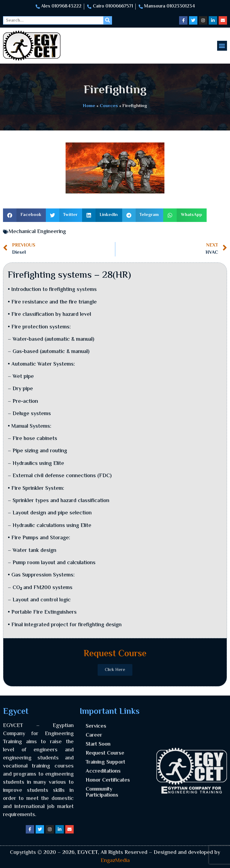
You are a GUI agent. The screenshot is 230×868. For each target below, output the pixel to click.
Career (94, 735)
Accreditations (103, 771)
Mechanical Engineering (37, 232)
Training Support (105, 762)
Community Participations (102, 792)
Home (89, 106)
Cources (109, 106)
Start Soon (98, 744)
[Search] (108, 20)
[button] (222, 46)
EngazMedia (115, 861)
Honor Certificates (108, 780)
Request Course (105, 753)
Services (96, 726)
